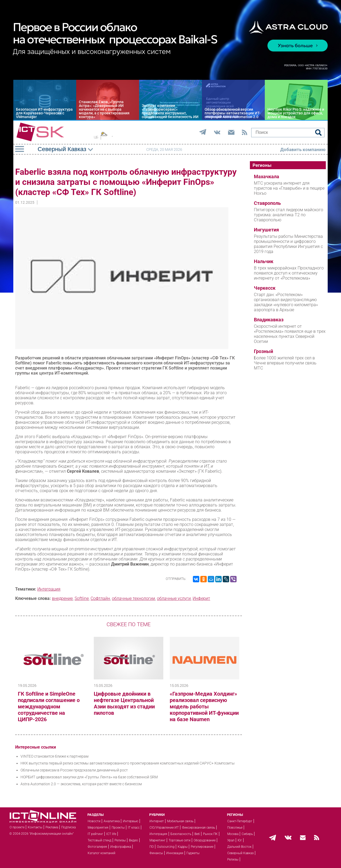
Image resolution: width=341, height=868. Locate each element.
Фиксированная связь (198, 828)
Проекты (118, 828)
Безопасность (181, 834)
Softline (82, 598)
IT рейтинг (95, 834)
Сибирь (247, 834)
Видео (133, 840)
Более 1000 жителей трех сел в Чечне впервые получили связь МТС (285, 363)
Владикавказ (269, 320)
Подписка (68, 827)
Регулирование (202, 847)
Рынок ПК (210, 834)
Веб (197, 834)
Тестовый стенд (100, 840)
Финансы (156, 853)
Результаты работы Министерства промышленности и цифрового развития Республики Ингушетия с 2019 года (288, 244)
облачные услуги (174, 598)
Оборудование (205, 840)
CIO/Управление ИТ (164, 828)
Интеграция (49, 589)
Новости (94, 821)
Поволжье (235, 828)
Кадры (183, 847)
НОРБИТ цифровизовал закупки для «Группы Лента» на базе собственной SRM (89, 777)
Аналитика (112, 821)
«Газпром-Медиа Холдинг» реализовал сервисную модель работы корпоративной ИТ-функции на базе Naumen (204, 707)
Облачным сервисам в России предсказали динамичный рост (74, 770)
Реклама (52, 827)
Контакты (35, 827)
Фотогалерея (97, 847)
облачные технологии (133, 598)
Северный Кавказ (240, 853)
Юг (240, 840)
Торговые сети (180, 840)
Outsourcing (166, 847)
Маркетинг (157, 840)
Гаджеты (193, 853)
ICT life (111, 834)
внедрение (62, 598)
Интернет (157, 821)
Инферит (201, 598)
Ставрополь (267, 203)
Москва (233, 834)
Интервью (131, 821)
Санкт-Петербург (240, 821)
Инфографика (121, 847)
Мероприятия (98, 828)
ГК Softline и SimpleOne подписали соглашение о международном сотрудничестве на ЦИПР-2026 (49, 707)
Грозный (263, 351)
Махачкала (267, 177)
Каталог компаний (102, 853)
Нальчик (264, 261)
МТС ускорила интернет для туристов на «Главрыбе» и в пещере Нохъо (289, 188)
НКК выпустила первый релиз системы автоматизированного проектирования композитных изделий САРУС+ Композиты (128, 763)
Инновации (175, 853)
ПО (152, 847)
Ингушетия (266, 230)
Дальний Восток (239, 847)
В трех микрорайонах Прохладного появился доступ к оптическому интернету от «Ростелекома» (289, 273)
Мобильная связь (180, 821)
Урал (231, 840)
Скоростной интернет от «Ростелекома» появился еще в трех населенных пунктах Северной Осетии (290, 334)
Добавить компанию (303, 149)
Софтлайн (100, 598)
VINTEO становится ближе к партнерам (54, 756)
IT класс (134, 828)
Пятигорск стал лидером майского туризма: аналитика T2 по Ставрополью (289, 215)
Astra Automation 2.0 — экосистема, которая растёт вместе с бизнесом (81, 784)
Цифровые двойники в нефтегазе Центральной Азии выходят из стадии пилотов (124, 703)
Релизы (120, 840)
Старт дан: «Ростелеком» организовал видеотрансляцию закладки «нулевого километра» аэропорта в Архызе (286, 302)
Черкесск (265, 288)
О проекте (17, 827)
